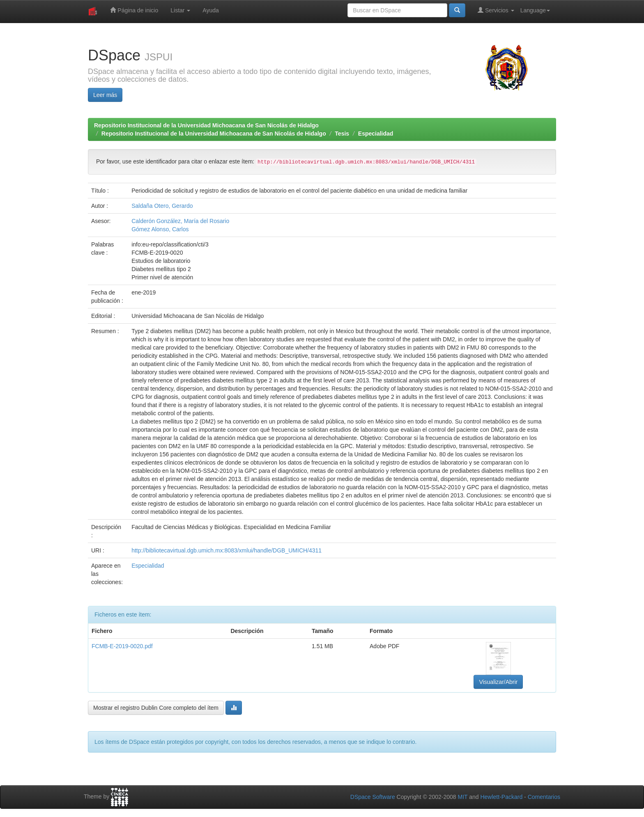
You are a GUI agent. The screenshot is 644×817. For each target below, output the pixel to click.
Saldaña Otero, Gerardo (162, 206)
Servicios (496, 10)
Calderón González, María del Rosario (180, 221)
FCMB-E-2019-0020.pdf (122, 646)
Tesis (342, 133)
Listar (180, 10)
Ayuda (210, 10)
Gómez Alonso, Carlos (160, 229)
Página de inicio (134, 10)
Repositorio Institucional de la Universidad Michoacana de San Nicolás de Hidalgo (206, 125)
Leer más (105, 95)
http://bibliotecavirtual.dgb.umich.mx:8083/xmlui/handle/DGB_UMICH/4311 (227, 550)
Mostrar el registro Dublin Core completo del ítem (156, 708)
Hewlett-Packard (501, 797)
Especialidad (376, 133)
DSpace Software (373, 797)
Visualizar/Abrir (498, 682)
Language (535, 10)
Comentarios (544, 797)
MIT (462, 797)
